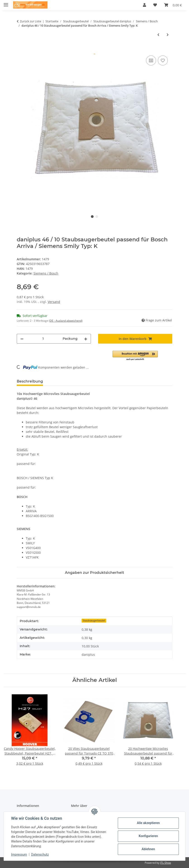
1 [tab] (92, 217)
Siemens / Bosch (46, 273)
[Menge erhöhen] (86, 339)
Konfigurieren (148, 836)
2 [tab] (97, 217)
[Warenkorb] (173, 5)
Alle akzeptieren (148, 823)
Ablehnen (148, 849)
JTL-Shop (165, 863)
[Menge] (43, 339)
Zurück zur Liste (31, 21)
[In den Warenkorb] (20, 49)
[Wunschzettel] (155, 5)
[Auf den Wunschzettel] (163, 60)
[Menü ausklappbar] (6, 3)
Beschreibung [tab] (30, 381)
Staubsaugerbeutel (94, 621)
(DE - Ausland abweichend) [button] (66, 321)
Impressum (19, 854)
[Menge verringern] (22, 339)
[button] (144, 5)
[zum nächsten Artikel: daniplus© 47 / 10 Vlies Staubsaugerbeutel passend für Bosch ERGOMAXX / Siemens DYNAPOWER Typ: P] (168, 35)
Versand (54, 302)
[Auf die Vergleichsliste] (151, 60)
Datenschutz (40, 854)
